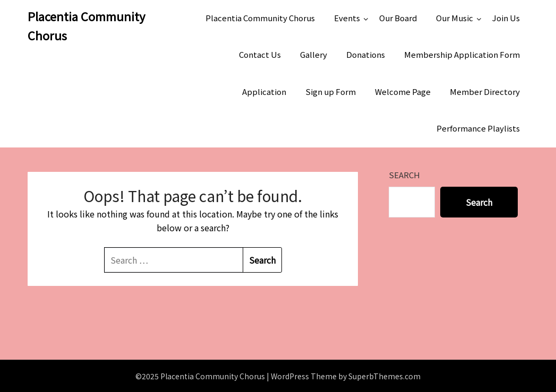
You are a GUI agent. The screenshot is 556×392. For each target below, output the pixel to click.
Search (404, 175)
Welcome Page (403, 92)
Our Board (398, 18)
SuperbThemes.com (384, 376)
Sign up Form (331, 92)
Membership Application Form (462, 54)
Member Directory (485, 92)
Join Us (506, 18)
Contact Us (260, 54)
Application (264, 92)
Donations (366, 54)
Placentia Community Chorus (86, 25)
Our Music (455, 18)
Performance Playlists (478, 128)
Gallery (314, 54)
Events (347, 18)
